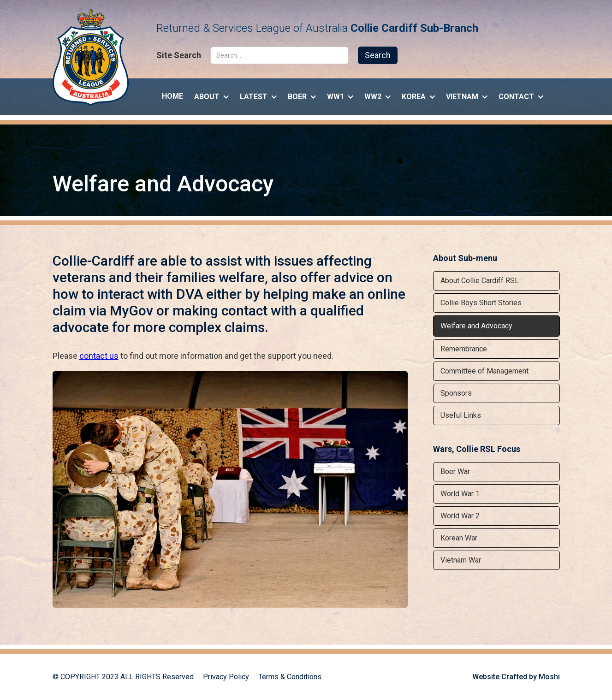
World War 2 (460, 516)
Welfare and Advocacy (476, 326)
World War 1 (460, 494)
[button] (211, 95)
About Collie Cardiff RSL (480, 281)
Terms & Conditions (290, 677)
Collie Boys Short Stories (481, 303)
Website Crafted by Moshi (516, 677)
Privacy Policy (226, 677)
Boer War (455, 472)
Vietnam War (461, 560)
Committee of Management (484, 371)
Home (172, 96)
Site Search (179, 55)
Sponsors (456, 393)
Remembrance (464, 349)
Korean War (459, 538)
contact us (99, 356)
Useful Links (461, 415)
